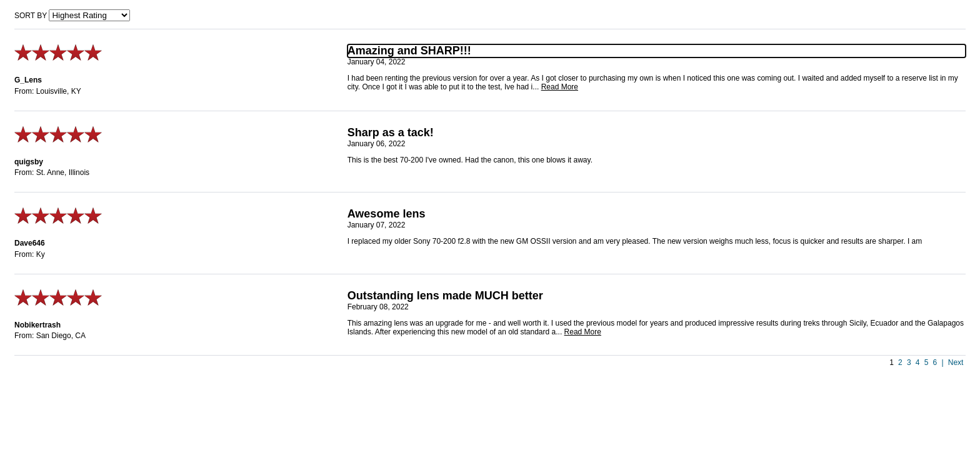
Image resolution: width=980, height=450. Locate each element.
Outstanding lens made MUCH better (445, 296)
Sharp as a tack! (391, 132)
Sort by (31, 16)
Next (956, 362)
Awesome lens (387, 214)
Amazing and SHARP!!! (409, 51)
